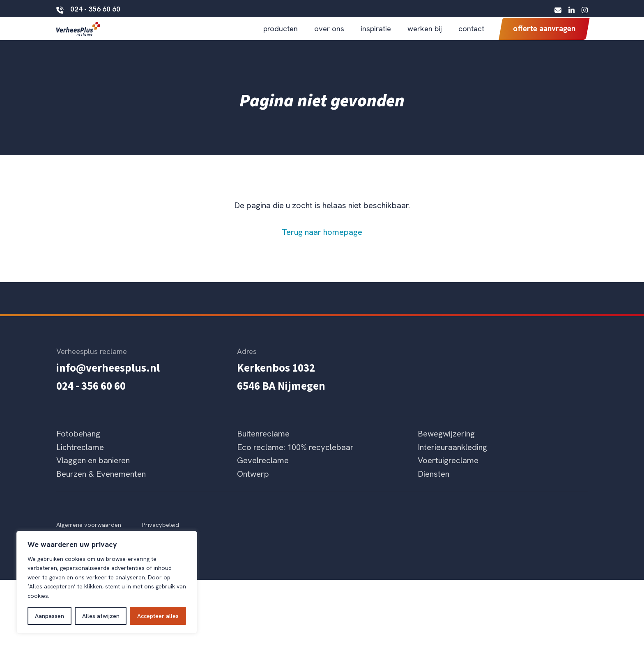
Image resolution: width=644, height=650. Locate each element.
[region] (107, 582)
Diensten (434, 487)
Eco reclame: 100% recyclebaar (295, 461)
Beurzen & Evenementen (101, 487)
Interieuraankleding (452, 461)
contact (471, 35)
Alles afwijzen (101, 616)
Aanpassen (49, 616)
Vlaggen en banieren (93, 474)
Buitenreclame (263, 447)
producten (281, 35)
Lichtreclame (80, 461)
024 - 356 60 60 (88, 9)
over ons (329, 35)
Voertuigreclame (448, 474)
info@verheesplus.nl (108, 382)
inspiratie (376, 35)
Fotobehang (78, 447)
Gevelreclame (263, 474)
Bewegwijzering (446, 447)
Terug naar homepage (322, 246)
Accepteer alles (158, 616)
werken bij (425, 35)
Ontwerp (253, 487)
